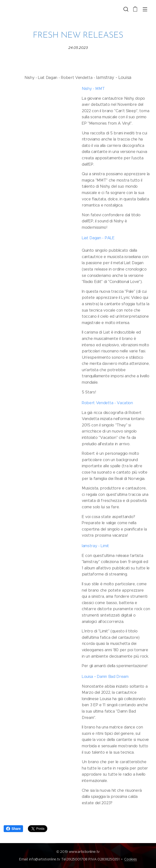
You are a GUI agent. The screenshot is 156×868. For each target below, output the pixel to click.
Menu (145, 9)
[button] (125, 9)
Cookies (131, 859)
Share (13, 829)
